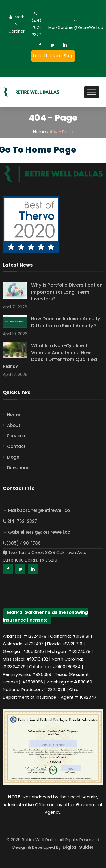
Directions (18, 468)
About (14, 425)
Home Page (51, 150)
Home (13, 414)
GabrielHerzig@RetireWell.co (36, 532)
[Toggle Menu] (92, 92)
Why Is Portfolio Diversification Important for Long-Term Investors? (67, 292)
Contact (16, 446)
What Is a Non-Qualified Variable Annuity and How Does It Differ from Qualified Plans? (50, 356)
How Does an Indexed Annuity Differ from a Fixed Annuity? (66, 322)
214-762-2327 (20, 521)
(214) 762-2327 (36, 27)
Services (16, 436)
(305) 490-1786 (22, 543)
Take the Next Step (53, 56)
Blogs (13, 457)
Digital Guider (78, 847)
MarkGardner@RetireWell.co (76, 27)
